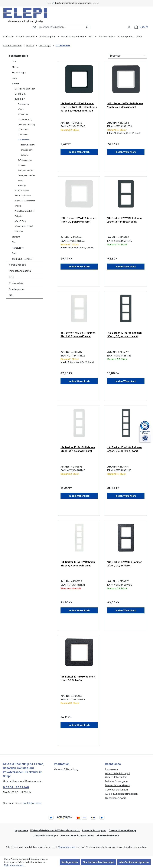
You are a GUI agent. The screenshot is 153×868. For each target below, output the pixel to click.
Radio (20, 180)
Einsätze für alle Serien (25, 89)
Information (62, 764)
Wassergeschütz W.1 (24, 226)
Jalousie (22, 165)
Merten (15, 67)
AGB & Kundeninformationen (121, 794)
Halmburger (18, 248)
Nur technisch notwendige (99, 862)
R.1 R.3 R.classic (22, 191)
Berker (16, 84)
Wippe (21, 109)
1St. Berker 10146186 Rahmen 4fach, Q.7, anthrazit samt (124, 449)
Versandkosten (67, 847)
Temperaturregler (26, 170)
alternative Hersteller (22, 259)
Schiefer (25, 155)
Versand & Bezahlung (66, 769)
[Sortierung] (128, 56)
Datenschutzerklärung (118, 785)
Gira (14, 61)
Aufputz (18, 216)
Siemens (16, 237)
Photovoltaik (16, 283)
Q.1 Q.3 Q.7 (20, 99)
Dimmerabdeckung (26, 124)
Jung (14, 78)
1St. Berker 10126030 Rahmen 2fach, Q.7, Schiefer (125, 564)
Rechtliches (113, 764)
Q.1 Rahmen (23, 130)
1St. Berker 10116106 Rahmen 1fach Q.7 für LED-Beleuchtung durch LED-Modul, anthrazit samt (79, 107)
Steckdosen (23, 104)
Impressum (111, 769)
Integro (18, 206)
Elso (14, 242)
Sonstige (22, 185)
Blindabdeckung (25, 119)
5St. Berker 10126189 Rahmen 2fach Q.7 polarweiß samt (78, 334)
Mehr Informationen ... (15, 865)
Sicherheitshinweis (115, 798)
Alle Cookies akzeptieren (134, 862)
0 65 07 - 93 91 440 (16, 787)
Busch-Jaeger (19, 73)
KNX (12, 277)
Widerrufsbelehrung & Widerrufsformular (55, 830)
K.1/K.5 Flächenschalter (25, 201)
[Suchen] (34, 27)
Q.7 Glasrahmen (25, 160)
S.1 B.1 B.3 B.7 (21, 94)
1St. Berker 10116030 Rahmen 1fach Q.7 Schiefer (78, 678)
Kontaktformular (32, 803)
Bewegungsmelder (26, 175)
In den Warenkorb (79, 152)
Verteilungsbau (17, 265)
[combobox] (61, 27)
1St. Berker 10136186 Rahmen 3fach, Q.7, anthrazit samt (124, 334)
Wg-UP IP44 (20, 221)
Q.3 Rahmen (23, 135)
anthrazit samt (27, 150)
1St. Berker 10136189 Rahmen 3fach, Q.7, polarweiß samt (78, 449)
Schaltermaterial (19, 56)
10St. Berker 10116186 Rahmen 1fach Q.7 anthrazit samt (125, 105)
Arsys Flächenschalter (25, 211)
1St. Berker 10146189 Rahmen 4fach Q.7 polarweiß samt (78, 564)
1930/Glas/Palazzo (23, 196)
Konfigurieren (70, 862)
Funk (14, 253)
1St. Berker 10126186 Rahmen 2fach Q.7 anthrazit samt (124, 220)
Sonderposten (17, 289)
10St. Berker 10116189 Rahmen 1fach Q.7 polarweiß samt (78, 220)
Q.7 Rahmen (24, 140)
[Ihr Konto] (129, 27)
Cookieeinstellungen (116, 790)
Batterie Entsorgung (116, 781)
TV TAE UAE (23, 114)
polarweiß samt (28, 145)
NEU (12, 295)
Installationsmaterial (20, 271)
